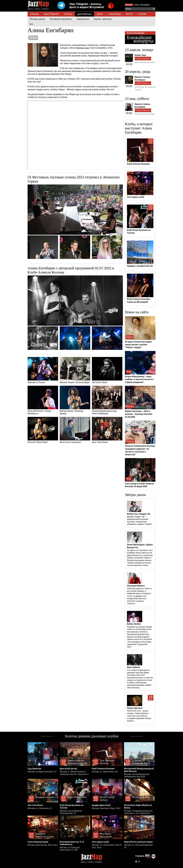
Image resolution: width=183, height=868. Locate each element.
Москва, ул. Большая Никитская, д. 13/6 (70, 849)
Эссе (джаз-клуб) (100, 842)
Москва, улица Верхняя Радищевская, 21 (71, 812)
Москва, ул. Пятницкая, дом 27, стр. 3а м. (107, 846)
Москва (129, 5)
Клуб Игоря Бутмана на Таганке (145, 88)
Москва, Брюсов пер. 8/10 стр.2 (43, 845)
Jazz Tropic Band (107, 430)
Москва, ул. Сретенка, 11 (40, 808)
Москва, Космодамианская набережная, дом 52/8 (137, 775)
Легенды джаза (37, 19)
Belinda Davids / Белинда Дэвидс (75, 400)
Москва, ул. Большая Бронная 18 (138, 846)
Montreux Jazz (83, 48)
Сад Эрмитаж (34, 769)
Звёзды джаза (135, 495)
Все (31, 24)
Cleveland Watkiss (136, 586)
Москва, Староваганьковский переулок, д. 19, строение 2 (138, 812)
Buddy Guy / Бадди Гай (138, 514)
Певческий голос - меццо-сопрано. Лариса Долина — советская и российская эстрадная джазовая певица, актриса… (139, 716)
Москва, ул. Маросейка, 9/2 (105, 772)
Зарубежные (83, 19)
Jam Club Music (35, 805)
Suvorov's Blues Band (43, 430)
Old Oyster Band (107, 370)
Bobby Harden (134, 624)
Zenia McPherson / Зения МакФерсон (43, 400)
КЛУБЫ (68, 14)
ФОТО (129, 14)
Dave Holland (133, 667)
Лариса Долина (135, 708)
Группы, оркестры (103, 19)
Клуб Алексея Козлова (145, 62)
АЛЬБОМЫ (115, 14)
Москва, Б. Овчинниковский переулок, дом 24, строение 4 (74, 773)
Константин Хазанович (75, 430)
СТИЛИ (142, 14)
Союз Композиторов (38, 842)
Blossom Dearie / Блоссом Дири (75, 370)
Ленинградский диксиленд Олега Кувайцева (107, 400)
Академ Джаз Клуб (101, 805)
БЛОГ (100, 14)
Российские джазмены (61, 19)
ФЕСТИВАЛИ (51, 14)
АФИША (34, 14)
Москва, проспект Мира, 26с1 (106, 808)
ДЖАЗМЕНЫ (84, 14)
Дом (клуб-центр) (68, 769)
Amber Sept (140, 55)
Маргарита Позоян (43, 370)
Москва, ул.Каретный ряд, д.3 (42, 772)
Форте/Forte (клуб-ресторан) (138, 842)
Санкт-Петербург (142, 5)
